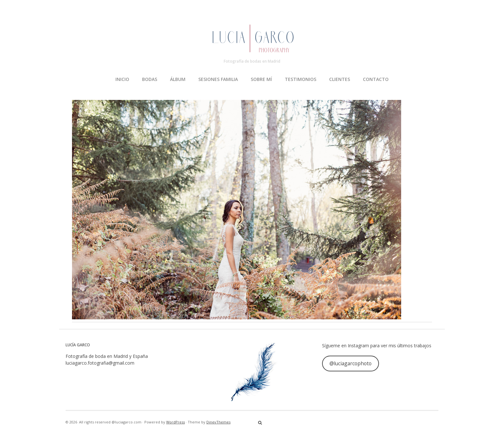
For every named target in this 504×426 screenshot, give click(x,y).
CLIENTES (340, 79)
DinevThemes (218, 422)
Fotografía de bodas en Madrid (252, 61)
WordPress (175, 422)
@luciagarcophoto (351, 363)
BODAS (150, 79)
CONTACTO (376, 79)
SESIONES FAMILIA (218, 79)
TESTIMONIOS (301, 79)
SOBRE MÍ (261, 79)
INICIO (122, 79)
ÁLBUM (178, 79)
